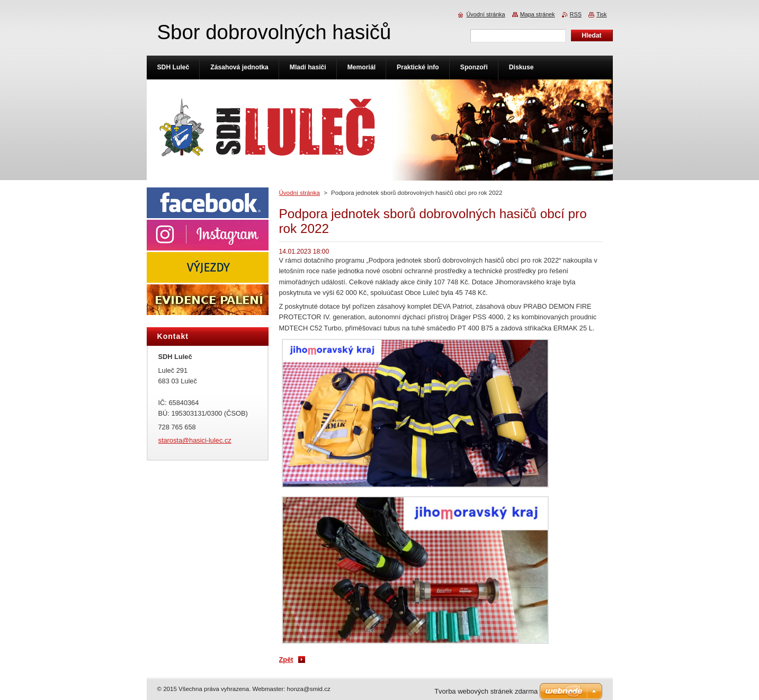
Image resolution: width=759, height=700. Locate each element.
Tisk (602, 14)
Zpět (286, 659)
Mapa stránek (538, 14)
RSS (576, 14)
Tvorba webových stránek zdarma (486, 691)
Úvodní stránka (300, 193)
